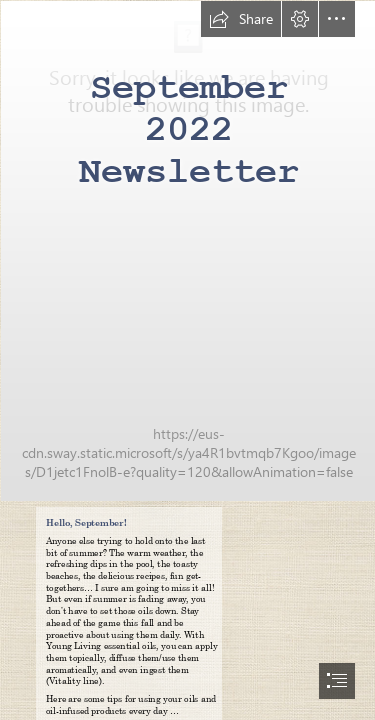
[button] (241, 19)
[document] (187, 360)
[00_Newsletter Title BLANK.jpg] (187, 250)
